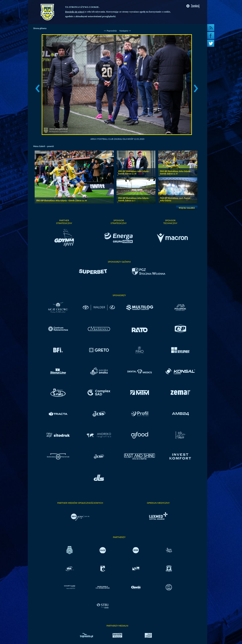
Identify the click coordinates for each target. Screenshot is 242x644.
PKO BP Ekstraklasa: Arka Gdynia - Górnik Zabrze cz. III (134, 172)
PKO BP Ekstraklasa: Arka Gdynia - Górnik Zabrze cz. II (176, 172)
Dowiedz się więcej (75, 12)
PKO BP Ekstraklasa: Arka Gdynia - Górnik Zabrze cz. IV (62, 200)
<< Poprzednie (110, 31)
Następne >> (125, 31)
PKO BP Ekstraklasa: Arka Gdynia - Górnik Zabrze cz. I (134, 199)
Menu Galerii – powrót (44, 146)
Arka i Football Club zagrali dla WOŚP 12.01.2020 (117, 139)
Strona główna (40, 28)
